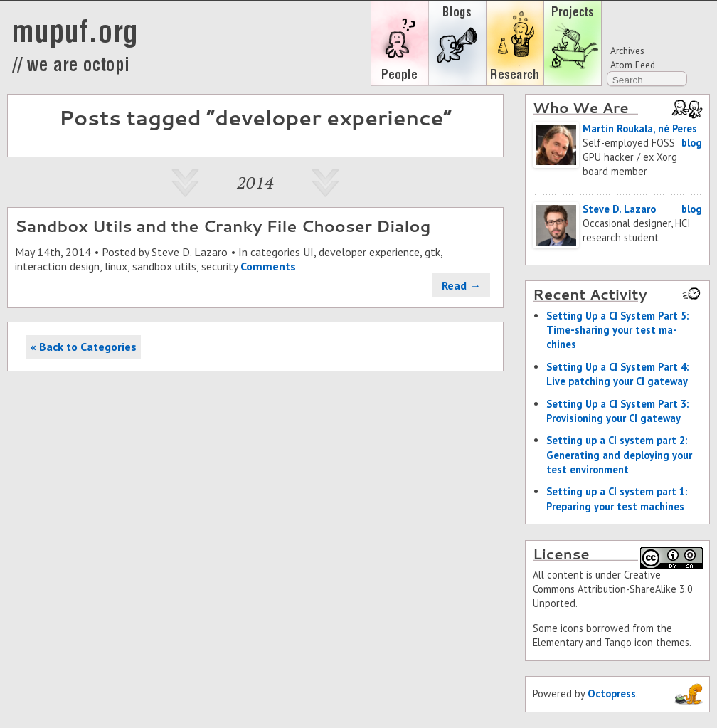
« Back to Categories (84, 347)
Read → (461, 285)
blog (692, 143)
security (219, 266)
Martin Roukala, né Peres (640, 128)
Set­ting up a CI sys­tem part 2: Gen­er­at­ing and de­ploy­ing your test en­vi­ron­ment (619, 454)
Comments (268, 266)
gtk (432, 252)
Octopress (612, 693)
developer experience (369, 252)
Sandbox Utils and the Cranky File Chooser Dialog (223, 226)
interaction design (57, 266)
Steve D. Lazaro (190, 252)
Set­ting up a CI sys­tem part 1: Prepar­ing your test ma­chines (617, 498)
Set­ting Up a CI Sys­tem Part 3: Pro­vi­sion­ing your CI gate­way (617, 411)
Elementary (558, 642)
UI (308, 252)
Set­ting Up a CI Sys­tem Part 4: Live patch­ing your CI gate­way (617, 374)
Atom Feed (633, 65)
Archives (627, 51)
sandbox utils (164, 266)
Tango (618, 642)
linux (116, 266)
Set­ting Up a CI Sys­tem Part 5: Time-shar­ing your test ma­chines (617, 330)
